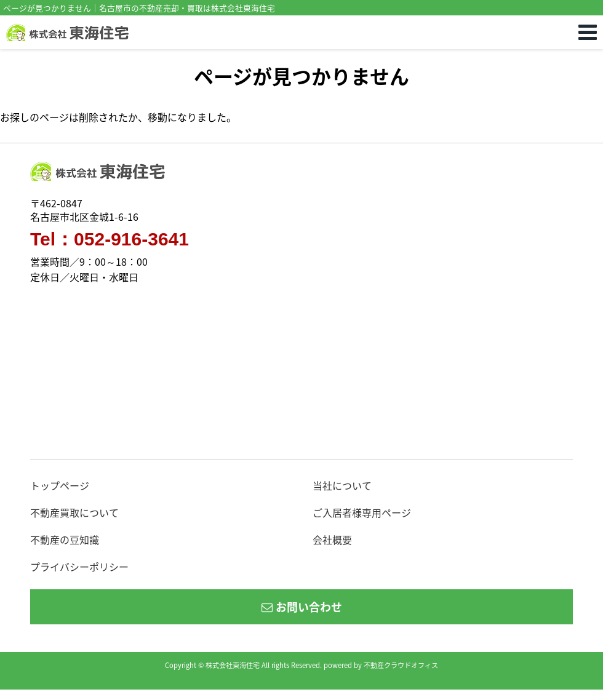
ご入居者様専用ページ (362, 512)
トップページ (60, 485)
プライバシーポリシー (79, 567)
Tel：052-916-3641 (110, 239)
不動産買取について (74, 512)
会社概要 (332, 539)
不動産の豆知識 (65, 539)
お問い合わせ (302, 607)
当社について (342, 485)
